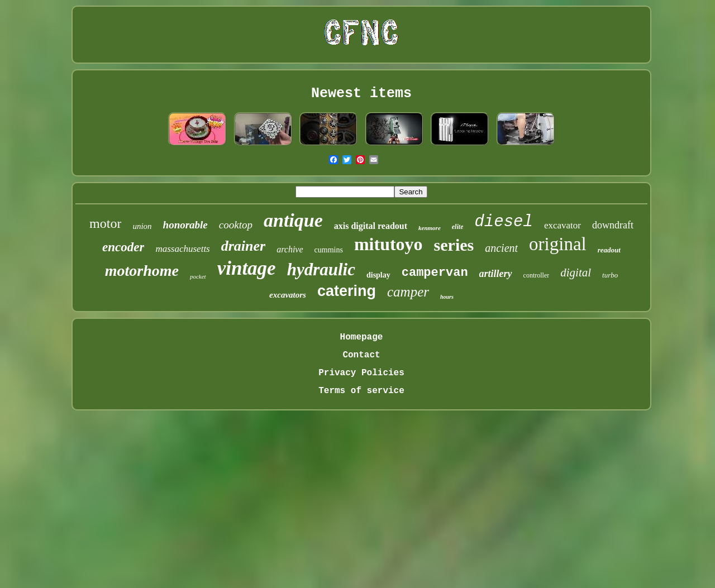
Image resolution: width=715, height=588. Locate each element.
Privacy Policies (361, 373)
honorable (185, 225)
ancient (501, 248)
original (558, 244)
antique (293, 220)
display (378, 275)
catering (347, 291)
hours (447, 297)
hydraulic (321, 269)
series (454, 245)
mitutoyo (389, 244)
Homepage (362, 337)
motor (105, 223)
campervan (435, 273)
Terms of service (361, 391)
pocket (198, 276)
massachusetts (182, 249)
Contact (361, 355)
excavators (288, 295)
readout (609, 250)
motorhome (142, 271)
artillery (496, 274)
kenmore (430, 228)
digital (576, 273)
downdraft (613, 225)
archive (290, 249)
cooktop (236, 225)
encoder (123, 247)
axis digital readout (371, 226)
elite (458, 227)
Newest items (361, 94)
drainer (243, 246)
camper (408, 292)
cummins (329, 250)
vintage (247, 268)
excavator (563, 225)
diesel (503, 222)
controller (537, 275)
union (142, 226)
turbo (610, 275)
